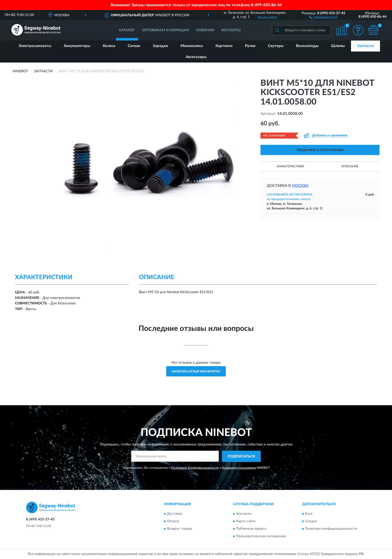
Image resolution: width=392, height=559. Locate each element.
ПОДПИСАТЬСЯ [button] (241, 456)
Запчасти (365, 46)
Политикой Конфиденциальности (195, 468)
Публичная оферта (251, 529)
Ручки (250, 46)
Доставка (175, 514)
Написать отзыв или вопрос (196, 371)
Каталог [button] (127, 30)
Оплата (173, 521)
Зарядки (160, 46)
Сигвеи (134, 46)
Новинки (205, 30)
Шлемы (338, 46)
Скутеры (276, 46)
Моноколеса (192, 46)
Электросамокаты (35, 46)
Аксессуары (196, 57)
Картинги (224, 46)
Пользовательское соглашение (261, 536)
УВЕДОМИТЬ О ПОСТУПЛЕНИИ (320, 150)
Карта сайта (246, 521)
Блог (309, 514)
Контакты (231, 30)
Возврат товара (179, 529)
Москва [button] (300, 186)
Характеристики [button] (290, 166)
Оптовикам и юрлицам (165, 30)
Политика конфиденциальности (331, 529)
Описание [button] (350, 166)
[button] (323, 17)
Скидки (311, 521)
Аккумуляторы (77, 46)
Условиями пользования (239, 468)
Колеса (109, 46)
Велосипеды (307, 46)
